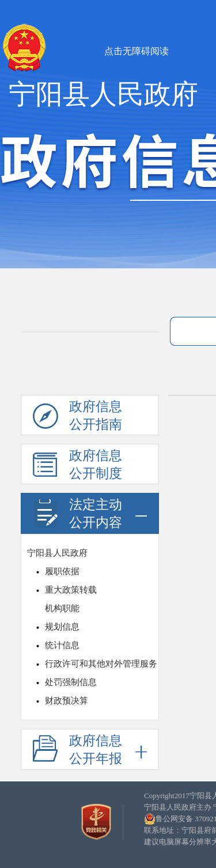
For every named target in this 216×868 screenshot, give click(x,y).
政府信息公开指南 (77, 417)
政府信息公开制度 (77, 466)
